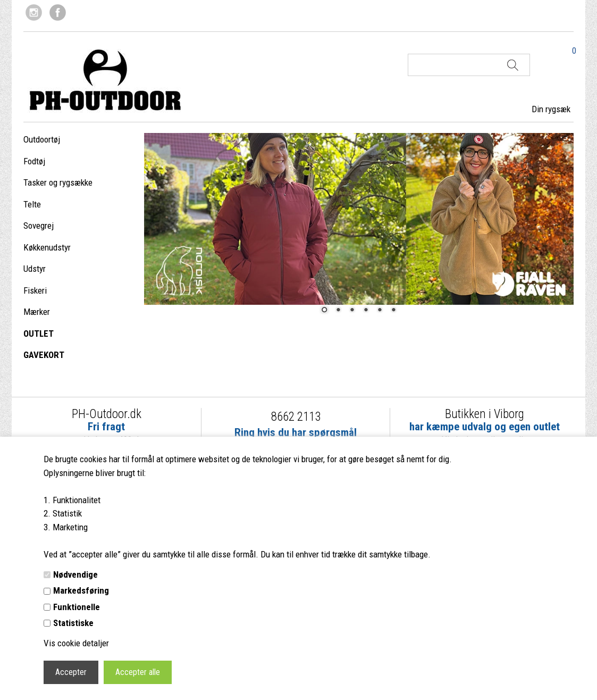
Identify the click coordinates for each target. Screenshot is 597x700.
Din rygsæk (551, 109)
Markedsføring (81, 590)
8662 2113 (296, 417)
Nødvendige (75, 574)
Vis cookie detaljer (76, 643)
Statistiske (73, 623)
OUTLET (39, 334)
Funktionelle (77, 607)
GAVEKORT (44, 355)
